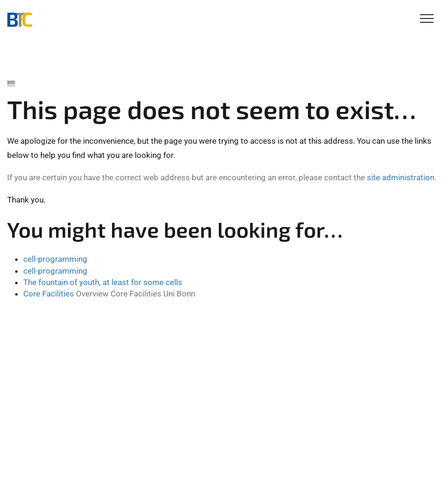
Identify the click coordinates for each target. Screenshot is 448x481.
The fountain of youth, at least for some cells (103, 282)
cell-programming (55, 259)
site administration (401, 177)
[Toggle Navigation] (427, 19)
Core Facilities (49, 294)
